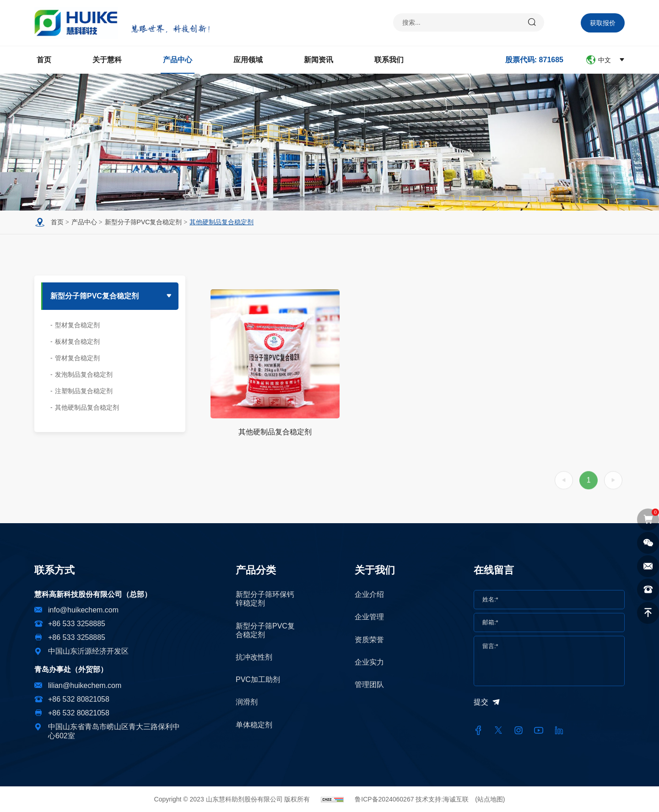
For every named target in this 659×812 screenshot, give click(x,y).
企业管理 (369, 617)
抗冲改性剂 (254, 657)
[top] (648, 613)
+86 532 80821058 (79, 699)
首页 (44, 60)
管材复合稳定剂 (77, 358)
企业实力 (369, 662)
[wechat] (648, 543)
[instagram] (519, 731)
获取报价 (603, 23)
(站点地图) (490, 799)
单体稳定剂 (254, 725)
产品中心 (178, 60)
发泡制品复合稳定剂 (84, 374)
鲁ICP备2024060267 (384, 799)
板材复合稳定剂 (77, 341)
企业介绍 (369, 594)
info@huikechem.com (83, 610)
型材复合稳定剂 (77, 325)
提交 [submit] (481, 702)
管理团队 (369, 685)
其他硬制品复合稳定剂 (221, 222)
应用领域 (248, 60)
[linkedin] (559, 731)
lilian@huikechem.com (85, 685)
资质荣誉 (369, 640)
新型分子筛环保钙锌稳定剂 (265, 599)
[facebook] (478, 731)
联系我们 (389, 60)
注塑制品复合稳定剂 (84, 391)
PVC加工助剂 (258, 679)
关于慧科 (107, 60)
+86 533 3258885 (77, 624)
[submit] (532, 22)
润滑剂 (247, 702)
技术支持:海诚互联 (442, 799)
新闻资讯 (319, 60)
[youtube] (539, 731)
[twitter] (498, 731)
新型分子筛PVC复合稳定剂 (143, 222)
